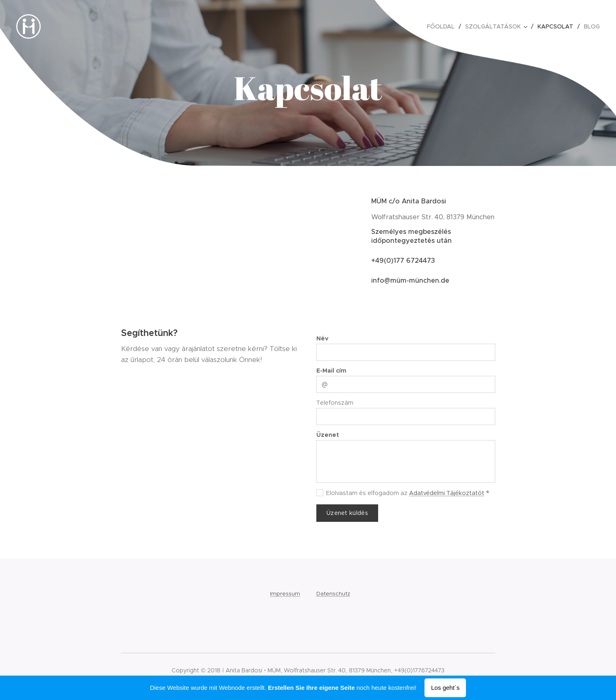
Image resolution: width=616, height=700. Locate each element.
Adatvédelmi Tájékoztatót (447, 493)
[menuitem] (443, 26)
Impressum (285, 594)
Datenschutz (333, 594)
